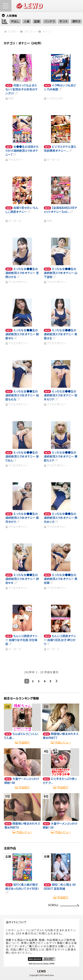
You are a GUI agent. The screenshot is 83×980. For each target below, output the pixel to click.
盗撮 (37, 21)
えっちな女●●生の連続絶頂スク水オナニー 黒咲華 (61, 579)
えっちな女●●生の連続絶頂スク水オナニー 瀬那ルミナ (61, 456)
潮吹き (76, 21)
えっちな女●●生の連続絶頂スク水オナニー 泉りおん (22, 456)
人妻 (27, 21)
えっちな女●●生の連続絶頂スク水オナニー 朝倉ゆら (22, 334)
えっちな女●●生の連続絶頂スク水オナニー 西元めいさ (61, 518)
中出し (15, 21)
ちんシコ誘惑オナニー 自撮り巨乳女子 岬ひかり (60, 640)
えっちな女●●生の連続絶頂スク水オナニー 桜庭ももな (22, 395)
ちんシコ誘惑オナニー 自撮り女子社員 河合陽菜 (21, 640)
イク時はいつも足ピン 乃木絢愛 (60, 87)
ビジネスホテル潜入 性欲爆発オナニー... (60, 149)
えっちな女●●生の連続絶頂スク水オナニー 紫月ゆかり (22, 518)
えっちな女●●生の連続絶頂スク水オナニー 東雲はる (61, 334)
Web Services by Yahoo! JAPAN (42, 964)
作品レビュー (61, 742)
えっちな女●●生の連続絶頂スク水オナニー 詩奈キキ (22, 579)
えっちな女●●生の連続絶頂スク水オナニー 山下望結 (61, 273)
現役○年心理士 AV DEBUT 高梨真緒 (60, 887)
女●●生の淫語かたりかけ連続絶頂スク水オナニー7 (22, 151)
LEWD (42, 971)
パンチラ (50, 21)
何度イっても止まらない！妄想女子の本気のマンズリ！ (21, 89)
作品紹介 (22, 742)
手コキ (63, 21)
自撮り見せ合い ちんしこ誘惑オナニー (22, 210)
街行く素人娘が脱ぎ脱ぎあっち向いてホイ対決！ (22, 889)
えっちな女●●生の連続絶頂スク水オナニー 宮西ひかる (22, 273)
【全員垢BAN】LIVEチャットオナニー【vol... (61, 210)
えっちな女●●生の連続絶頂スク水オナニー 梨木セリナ (61, 395)
